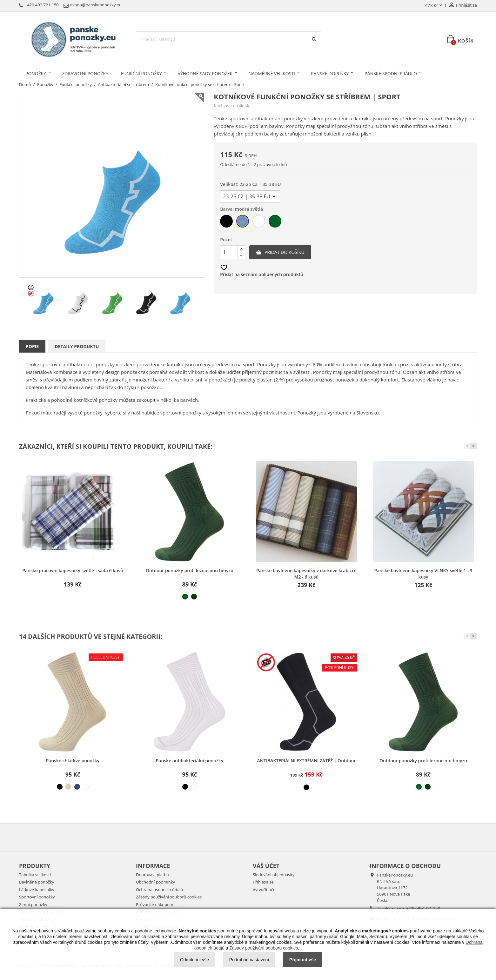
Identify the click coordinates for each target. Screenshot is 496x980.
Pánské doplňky (330, 73)
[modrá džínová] (77, 787)
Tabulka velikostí (35, 875)
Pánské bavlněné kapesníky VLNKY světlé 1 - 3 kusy (423, 574)
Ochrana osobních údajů (159, 890)
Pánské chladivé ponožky (73, 761)
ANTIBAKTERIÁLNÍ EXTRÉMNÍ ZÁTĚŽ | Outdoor (307, 761)
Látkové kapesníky (37, 890)
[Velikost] (250, 196)
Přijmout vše (303, 960)
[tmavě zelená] (194, 597)
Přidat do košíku (280, 252)
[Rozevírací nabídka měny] (434, 6)
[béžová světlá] (68, 787)
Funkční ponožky (141, 73)
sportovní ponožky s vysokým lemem (201, 413)
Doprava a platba (152, 875)
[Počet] (229, 252)
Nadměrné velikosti (272, 73)
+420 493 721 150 (423, 908)
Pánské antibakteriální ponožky (190, 761)
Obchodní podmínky (155, 882)
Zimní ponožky (33, 904)
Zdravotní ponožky (85, 73)
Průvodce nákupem (155, 904)
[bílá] (259, 223)
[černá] (227, 223)
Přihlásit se (263, 882)
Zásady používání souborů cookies (169, 897)
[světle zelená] (275, 223)
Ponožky (36, 73)
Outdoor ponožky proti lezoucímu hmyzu (190, 570)
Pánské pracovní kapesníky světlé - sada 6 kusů (73, 570)
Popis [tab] (32, 346)
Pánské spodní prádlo (391, 73)
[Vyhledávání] (228, 39)
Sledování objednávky (274, 875)
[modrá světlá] (243, 223)
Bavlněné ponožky (37, 882)
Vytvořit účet (265, 890)
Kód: (218, 106)
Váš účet (266, 866)
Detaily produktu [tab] (77, 346)
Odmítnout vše (194, 960)
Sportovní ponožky (37, 897)
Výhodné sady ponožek (205, 73)
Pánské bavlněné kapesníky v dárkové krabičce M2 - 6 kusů (306, 574)
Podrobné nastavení (249, 960)
